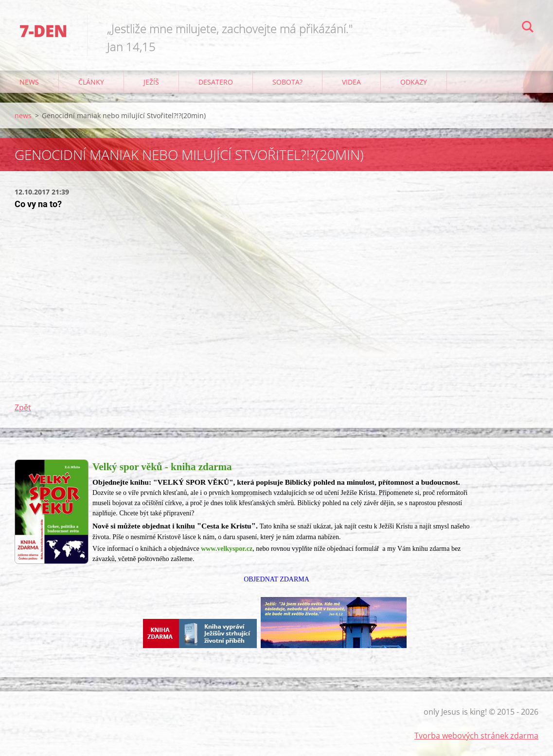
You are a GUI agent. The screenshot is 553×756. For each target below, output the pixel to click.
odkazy (414, 82)
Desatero (216, 82)
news (29, 82)
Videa (351, 82)
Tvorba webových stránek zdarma (476, 736)
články (91, 82)
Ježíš (151, 82)
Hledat (528, 28)
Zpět (23, 407)
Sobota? (287, 82)
